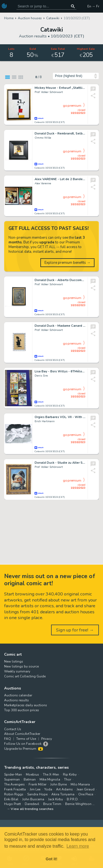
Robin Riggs (14, 794)
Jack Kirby (55, 799)
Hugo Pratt (12, 804)
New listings (14, 661)
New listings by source (21, 666)
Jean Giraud (86, 789)
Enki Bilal (11, 799)
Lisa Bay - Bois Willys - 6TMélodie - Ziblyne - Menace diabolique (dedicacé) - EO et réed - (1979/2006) (60, 371)
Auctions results (16, 700)
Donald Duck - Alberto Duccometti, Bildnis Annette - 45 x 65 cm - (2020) (60, 280)
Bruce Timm (52, 804)
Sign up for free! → (75, 630)
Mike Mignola (50, 779)
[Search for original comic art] (46, 6)
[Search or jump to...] (73, 6)
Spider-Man (13, 774)
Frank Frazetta (15, 789)
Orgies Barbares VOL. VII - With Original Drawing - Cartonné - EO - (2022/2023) (60, 417)
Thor (68, 779)
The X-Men (51, 774)
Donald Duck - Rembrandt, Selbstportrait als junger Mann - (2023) (60, 134)
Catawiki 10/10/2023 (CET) (50, 122)
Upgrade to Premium (23, 749)
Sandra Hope (37, 794)
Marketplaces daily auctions (26, 705)
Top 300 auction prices (22, 710)
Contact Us (13, 729)
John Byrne (59, 784)
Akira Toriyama (63, 794)
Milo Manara (80, 784)
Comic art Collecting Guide (25, 676)
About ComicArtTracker (22, 734)
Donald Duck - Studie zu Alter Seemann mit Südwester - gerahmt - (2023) (60, 463)
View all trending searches (32, 809)
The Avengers (14, 784)
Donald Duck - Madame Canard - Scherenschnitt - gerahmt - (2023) (60, 326)
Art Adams (64, 789)
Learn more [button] (78, 846)
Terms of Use (26, 739)
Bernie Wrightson (78, 804)
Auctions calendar (18, 695)
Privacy (47, 739)
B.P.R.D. (73, 799)
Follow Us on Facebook (23, 744)
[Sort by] (76, 76)
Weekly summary (17, 671)
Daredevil (32, 804)
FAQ (8, 739)
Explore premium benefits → (67, 263)
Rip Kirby (70, 774)
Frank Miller (37, 784)
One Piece (86, 794)
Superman (12, 779)
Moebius (32, 774)
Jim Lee (35, 789)
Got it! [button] (51, 859)
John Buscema (33, 799)
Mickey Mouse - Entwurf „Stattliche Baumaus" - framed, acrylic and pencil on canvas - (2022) (60, 88)
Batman (30, 779)
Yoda (48, 789)
